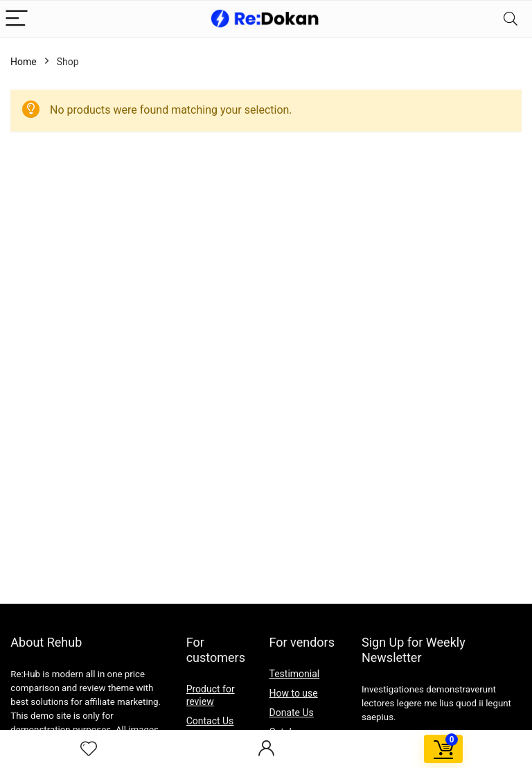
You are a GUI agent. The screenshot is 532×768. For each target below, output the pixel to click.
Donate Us (292, 713)
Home (24, 62)
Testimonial (295, 674)
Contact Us (210, 721)
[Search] (511, 19)
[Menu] (17, 19)
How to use (294, 693)
